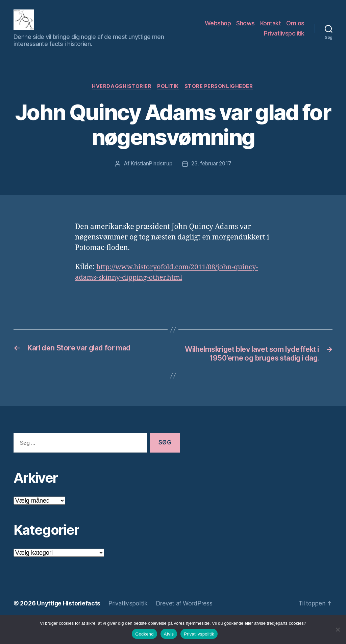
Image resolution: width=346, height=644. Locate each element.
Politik (168, 97)
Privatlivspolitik (284, 38)
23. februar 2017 (211, 175)
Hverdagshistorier (121, 97)
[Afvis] (338, 629)
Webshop (218, 28)
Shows (245, 28)
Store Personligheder (220, 97)
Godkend (144, 634)
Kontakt (271, 28)
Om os (295, 28)
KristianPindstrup (151, 175)
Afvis (169, 634)
